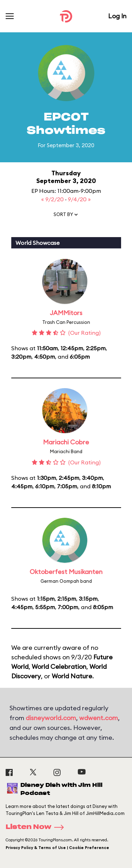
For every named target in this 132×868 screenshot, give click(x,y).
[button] (66, 216)
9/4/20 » (79, 199)
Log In (117, 16)
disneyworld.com (51, 718)
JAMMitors (66, 313)
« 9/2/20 (53, 199)
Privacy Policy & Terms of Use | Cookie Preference (57, 848)
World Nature (72, 676)
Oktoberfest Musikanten (66, 572)
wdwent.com (99, 718)
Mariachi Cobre (66, 442)
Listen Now (37, 827)
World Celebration (59, 667)
